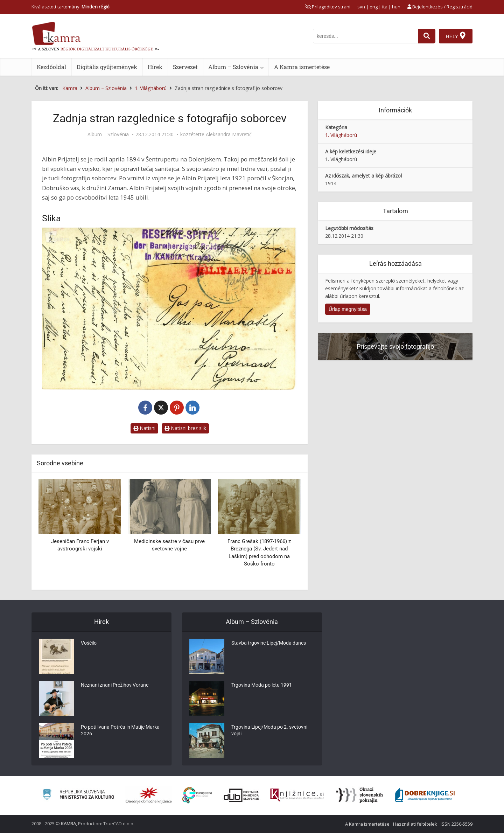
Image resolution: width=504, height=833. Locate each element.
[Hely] (456, 36)
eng (374, 7)
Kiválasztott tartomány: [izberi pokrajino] (71, 7)
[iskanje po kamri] (365, 36)
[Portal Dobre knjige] (425, 795)
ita (385, 7)
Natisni (144, 428)
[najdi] (426, 36)
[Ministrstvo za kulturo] (78, 795)
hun (396, 7)
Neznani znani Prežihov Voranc (115, 686)
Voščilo (89, 644)
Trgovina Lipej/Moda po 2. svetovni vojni (269, 731)
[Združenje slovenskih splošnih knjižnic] (297, 795)
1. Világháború (341, 135)
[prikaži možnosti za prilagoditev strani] (328, 7)
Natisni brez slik (185, 428)
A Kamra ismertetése (302, 67)
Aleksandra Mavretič (229, 134)
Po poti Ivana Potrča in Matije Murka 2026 (120, 731)
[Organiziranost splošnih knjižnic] (149, 795)
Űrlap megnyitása (348, 309)
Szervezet (185, 67)
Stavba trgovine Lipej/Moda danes (269, 644)
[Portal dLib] (241, 795)
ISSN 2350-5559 (457, 824)
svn (361, 7)
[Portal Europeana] (197, 795)
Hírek (155, 67)
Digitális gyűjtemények (107, 67)
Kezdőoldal (51, 67)
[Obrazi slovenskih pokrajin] (360, 795)
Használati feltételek (415, 824)
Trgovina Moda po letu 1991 (262, 686)
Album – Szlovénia (233, 67)
